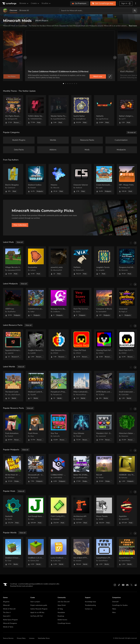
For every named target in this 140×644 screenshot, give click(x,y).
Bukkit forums (62, 620)
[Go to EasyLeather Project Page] (36, 262)
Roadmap (61, 616)
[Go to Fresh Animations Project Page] (13, 428)
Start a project (35, 602)
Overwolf (115, 602)
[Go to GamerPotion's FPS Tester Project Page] (104, 552)
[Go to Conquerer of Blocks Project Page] (104, 303)
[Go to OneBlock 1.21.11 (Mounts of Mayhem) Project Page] (36, 552)
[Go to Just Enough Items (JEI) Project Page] (36, 511)
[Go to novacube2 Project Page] (127, 303)
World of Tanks (8, 627)
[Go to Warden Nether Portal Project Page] (59, 110)
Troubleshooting (90, 605)
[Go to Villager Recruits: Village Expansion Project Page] (13, 262)
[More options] (136, 3)
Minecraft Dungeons (10, 623)
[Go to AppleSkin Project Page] (127, 511)
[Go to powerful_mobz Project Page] (59, 262)
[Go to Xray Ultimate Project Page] (81, 428)
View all (20, 242)
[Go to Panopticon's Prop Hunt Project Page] (59, 386)
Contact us (89, 609)
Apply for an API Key (37, 613)
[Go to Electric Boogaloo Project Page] (13, 179)
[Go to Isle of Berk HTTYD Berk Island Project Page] (81, 552)
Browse (24, 3)
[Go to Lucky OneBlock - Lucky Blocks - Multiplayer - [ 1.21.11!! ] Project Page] (59, 552)
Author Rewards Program (39, 609)
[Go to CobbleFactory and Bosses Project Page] (36, 303)
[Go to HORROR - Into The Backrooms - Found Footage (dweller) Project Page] (127, 469)
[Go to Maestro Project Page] (59, 179)
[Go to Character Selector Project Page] (81, 179)
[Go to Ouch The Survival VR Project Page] (81, 303)
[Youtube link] (123, 585)
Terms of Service (8, 638)
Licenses (32, 638)
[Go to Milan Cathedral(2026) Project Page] (81, 386)
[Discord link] (127, 585)
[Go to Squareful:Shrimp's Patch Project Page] (13, 345)
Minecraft (6, 605)
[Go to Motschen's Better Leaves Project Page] (127, 428)
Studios (46, 3)
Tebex (114, 609)
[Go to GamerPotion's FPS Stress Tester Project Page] (127, 552)
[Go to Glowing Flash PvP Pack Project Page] (104, 345)
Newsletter (61, 613)
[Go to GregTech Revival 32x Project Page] (36, 345)
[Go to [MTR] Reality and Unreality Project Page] (104, 386)
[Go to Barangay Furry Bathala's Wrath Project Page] (59, 303)
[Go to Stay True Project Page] (59, 428)
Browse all (132, 132)
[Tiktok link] (119, 585)
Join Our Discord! (64, 602)
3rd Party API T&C (37, 616)
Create (35, 3)
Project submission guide (39, 605)
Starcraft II (7, 616)
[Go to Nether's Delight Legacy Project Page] (127, 110)
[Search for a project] (96, 11)
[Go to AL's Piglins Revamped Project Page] (13, 110)
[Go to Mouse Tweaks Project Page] (104, 511)
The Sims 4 (7, 613)
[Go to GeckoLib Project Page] (13, 511)
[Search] (135, 11)
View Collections (20, 225)
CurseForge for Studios (120, 605)
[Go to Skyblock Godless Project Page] (36, 179)
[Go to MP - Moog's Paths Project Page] (127, 179)
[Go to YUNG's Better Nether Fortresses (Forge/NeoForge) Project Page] (36, 110)
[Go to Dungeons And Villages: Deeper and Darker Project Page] (127, 262)
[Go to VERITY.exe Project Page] (13, 303)
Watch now (98, 76)
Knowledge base (90, 602)
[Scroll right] (135, 243)
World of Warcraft (9, 609)
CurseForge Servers (64, 623)
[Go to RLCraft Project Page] (104, 469)
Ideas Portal (62, 605)
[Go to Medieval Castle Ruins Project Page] (36, 386)
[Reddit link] (136, 585)
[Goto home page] (10, 3)
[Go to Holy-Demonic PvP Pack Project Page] (59, 345)
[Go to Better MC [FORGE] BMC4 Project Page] (81, 469)
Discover (13, 10)
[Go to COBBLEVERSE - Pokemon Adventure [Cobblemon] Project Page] (59, 469)
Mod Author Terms (44, 638)
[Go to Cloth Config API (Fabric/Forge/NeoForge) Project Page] (59, 511)
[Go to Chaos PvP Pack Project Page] (81, 345)
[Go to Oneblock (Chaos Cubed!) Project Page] (13, 552)
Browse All (24, 10)
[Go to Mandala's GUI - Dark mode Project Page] (104, 428)
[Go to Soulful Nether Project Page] (81, 110)
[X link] (131, 585)
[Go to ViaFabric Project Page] (81, 262)
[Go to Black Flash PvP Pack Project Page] (127, 345)
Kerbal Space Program (10, 620)
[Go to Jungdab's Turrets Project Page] (104, 262)
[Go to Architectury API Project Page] (81, 511)
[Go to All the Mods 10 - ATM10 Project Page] (13, 469)
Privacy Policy (21, 638)
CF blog (60, 609)
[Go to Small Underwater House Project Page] (127, 386)
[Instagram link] (115, 585)
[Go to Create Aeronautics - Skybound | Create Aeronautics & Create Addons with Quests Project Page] (104, 179)
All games (6, 602)
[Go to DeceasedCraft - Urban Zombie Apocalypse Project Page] (36, 469)
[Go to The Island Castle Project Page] (13, 386)
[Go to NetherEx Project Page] (104, 110)
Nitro (114, 613)
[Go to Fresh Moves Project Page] (36, 428)
